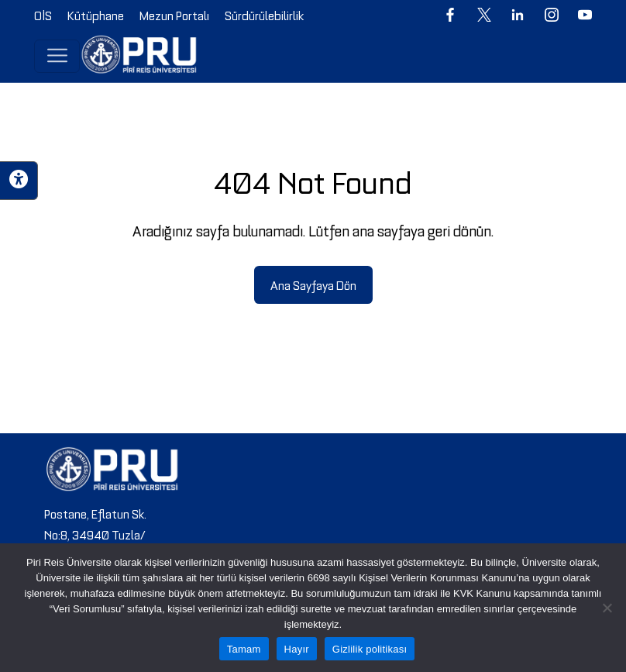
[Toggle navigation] (57, 56)
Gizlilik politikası (370, 649)
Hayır (297, 649)
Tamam (244, 649)
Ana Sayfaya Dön (313, 284)
